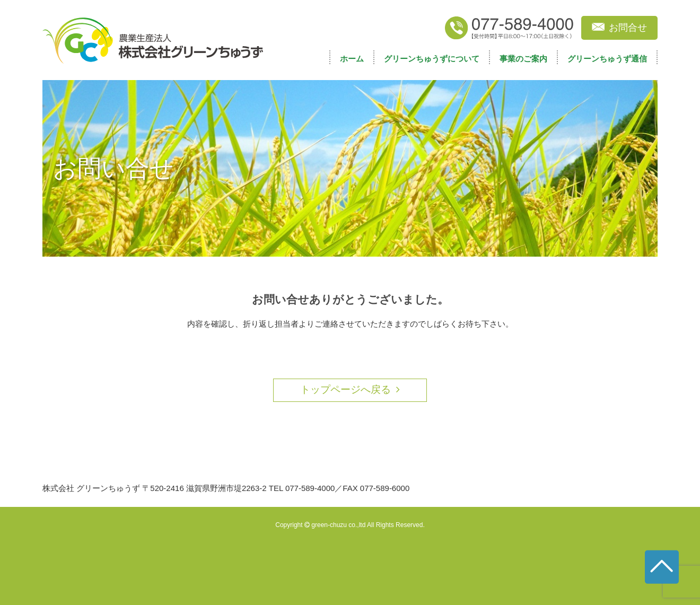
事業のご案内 (523, 59)
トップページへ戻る (345, 389)
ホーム (352, 59)
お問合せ (628, 28)
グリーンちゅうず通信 (607, 59)
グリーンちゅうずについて (432, 59)
